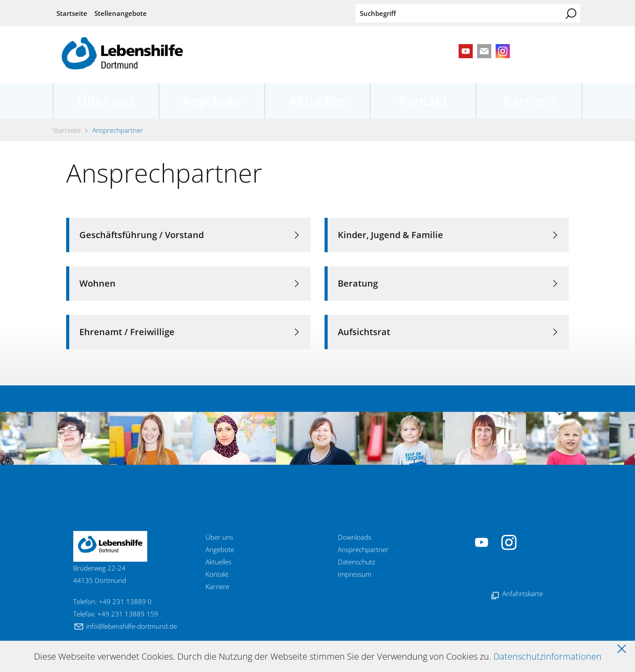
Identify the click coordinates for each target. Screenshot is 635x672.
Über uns (106, 101)
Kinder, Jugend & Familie (390, 235)
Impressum (355, 574)
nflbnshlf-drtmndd (131, 626)
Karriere (529, 101)
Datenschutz (357, 562)
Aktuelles (317, 101)
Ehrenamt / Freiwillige (127, 332)
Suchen (571, 14)
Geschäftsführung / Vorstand (142, 235)
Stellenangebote (121, 13)
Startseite (72, 13)
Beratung (358, 283)
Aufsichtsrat (364, 332)
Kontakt (423, 101)
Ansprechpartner (363, 549)
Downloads (355, 537)
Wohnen (97, 283)
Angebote (212, 101)
